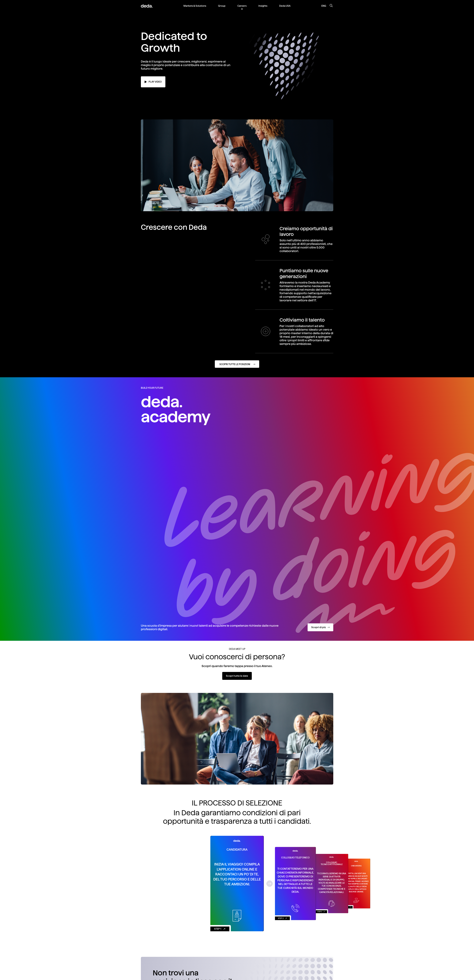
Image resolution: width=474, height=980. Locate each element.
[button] (270, 884)
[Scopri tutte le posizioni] (237, 364)
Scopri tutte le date (237, 676)
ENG (324, 6)
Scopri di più (320, 627)
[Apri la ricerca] (331, 6)
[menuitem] (195, 8)
